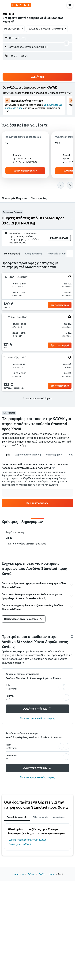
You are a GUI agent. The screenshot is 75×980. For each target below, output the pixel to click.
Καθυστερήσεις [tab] (54, 455)
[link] (37, 503)
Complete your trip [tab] (17, 817)
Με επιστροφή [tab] (12, 254)
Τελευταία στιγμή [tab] (57, 254)
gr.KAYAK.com (18, 874)
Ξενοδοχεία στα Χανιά (20, 844)
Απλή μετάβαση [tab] (34, 254)
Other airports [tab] (40, 817)
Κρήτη (52, 874)
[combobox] (14, 29)
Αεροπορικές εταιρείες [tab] (28, 455)
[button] (5, 5)
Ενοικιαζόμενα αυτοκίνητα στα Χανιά (27, 840)
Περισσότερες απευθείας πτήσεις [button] (37, 718)
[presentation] (13, 21)
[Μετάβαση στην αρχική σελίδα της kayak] (21, 5)
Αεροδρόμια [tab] (60, 817)
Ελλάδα (42, 874)
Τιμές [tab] (7, 455)
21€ (5, 18)
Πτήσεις (31, 874)
